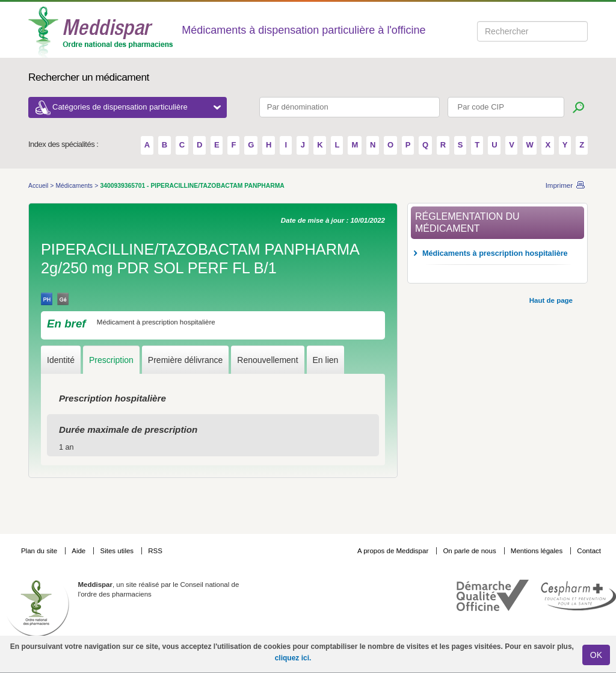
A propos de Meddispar (393, 551)
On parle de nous (469, 551)
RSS (155, 551)
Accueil (39, 186)
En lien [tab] (326, 360)
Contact (589, 551)
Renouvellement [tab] (267, 360)
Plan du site (40, 551)
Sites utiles (118, 551)
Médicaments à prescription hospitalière (495, 253)
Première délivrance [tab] (186, 360)
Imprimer (559, 185)
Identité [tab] (61, 360)
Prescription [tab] (111, 360)
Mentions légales (538, 551)
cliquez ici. (293, 658)
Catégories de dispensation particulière (137, 107)
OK (596, 655)
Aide (79, 551)
